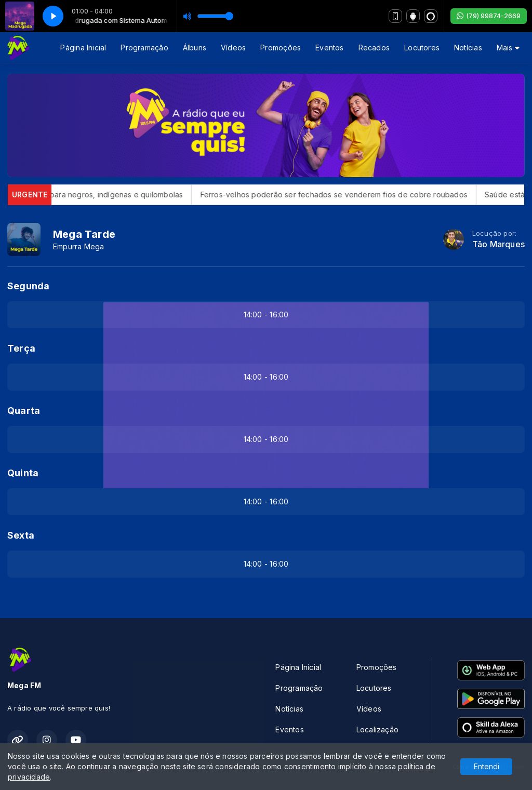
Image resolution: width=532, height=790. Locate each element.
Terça (21, 348)
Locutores (422, 48)
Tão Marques (498, 244)
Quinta (23, 473)
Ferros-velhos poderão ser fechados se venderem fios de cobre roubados (343, 195)
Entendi (487, 766)
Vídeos (233, 48)
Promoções (281, 48)
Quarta (24, 411)
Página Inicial (83, 48)
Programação (144, 48)
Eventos (329, 48)
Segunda (28, 286)
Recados (374, 48)
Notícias (468, 48)
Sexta (21, 535)
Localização (377, 729)
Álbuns (195, 48)
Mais (508, 48)
